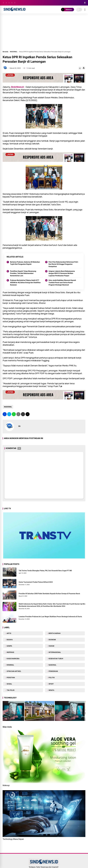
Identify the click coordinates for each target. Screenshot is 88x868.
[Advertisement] (44, 33)
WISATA (51, 690)
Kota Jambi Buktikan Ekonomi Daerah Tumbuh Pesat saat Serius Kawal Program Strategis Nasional (62, 282)
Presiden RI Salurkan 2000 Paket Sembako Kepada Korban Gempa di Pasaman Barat (49, 594)
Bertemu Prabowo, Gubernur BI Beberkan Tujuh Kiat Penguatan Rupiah (25, 263)
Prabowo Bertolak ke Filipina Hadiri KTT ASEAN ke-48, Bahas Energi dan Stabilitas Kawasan (25, 282)
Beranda (5, 52)
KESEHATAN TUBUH (56, 659)
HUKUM (51, 646)
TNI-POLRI (10, 690)
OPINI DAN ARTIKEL (14, 671)
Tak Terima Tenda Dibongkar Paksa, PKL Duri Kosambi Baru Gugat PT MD (45, 571)
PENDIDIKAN (53, 671)
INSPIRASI (10, 652)
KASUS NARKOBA (13, 659)
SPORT (51, 684)
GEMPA (9, 646)
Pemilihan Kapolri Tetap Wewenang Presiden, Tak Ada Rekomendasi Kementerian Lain (23, 273)
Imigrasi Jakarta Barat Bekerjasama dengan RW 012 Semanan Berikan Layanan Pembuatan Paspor (62, 273)
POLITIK (51, 678)
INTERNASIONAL (55, 652)
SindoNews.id (17, 87)
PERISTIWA (11, 678)
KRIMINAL (10, 665)
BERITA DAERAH (54, 633)
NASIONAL (14, 52)
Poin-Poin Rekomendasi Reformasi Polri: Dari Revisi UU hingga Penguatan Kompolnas (63, 264)
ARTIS (9, 633)
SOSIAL (9, 684)
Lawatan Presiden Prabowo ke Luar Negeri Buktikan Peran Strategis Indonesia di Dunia (50, 617)
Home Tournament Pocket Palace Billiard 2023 (36, 582)
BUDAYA (9, 640)
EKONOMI (52, 640)
